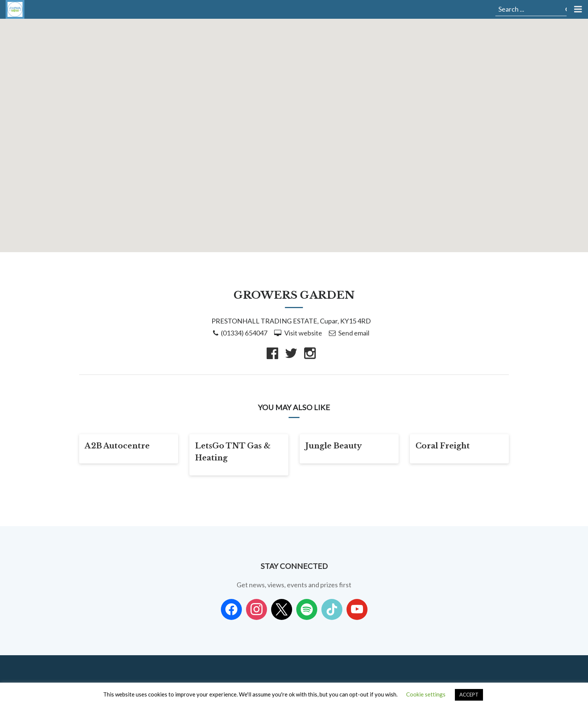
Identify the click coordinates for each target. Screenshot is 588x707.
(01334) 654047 (244, 333)
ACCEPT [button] (469, 695)
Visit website (303, 333)
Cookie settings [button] (426, 694)
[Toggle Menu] (577, 9)
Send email (354, 333)
